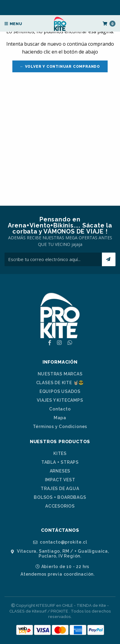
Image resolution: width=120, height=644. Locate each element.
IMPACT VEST (60, 480)
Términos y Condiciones (60, 427)
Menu (13, 24)
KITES (60, 453)
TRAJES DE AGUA (60, 489)
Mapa (60, 418)
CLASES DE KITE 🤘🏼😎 (60, 383)
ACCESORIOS (60, 506)
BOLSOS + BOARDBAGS (60, 497)
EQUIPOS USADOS (60, 391)
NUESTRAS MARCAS (60, 374)
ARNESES (60, 471)
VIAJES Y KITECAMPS (60, 400)
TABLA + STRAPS (60, 462)
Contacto (60, 409)
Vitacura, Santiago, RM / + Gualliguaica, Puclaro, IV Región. (60, 553)
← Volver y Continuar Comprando (60, 67)
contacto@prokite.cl (60, 542)
